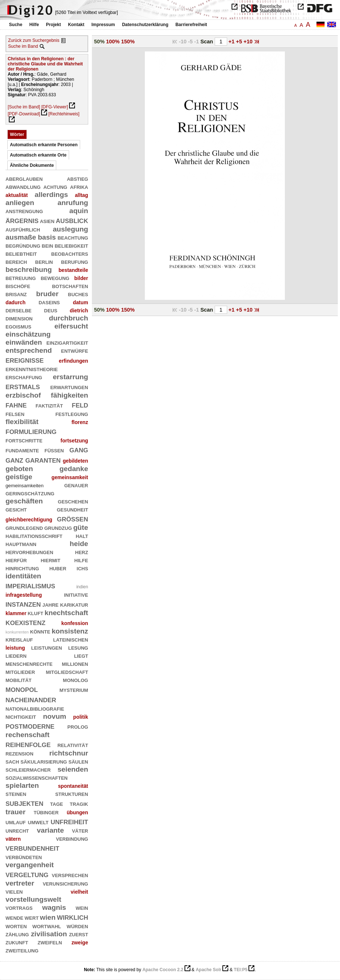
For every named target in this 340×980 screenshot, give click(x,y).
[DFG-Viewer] (54, 107)
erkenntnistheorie (32, 369)
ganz (14, 460)
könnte (40, 631)
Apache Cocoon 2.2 (163, 970)
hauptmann (21, 544)
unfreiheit (69, 821)
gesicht (16, 509)
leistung (15, 648)
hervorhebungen (29, 552)
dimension (19, 318)
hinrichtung (22, 568)
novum (55, 716)
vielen (14, 891)
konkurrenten (17, 632)
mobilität (19, 680)
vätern (13, 839)
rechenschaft (28, 735)
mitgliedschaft (67, 672)
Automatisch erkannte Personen (44, 145)
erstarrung (71, 377)
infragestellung (24, 595)
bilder (81, 278)
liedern (16, 655)
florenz (80, 422)
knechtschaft (66, 613)
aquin (78, 211)
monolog (76, 680)
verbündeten (24, 857)
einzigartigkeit (67, 342)
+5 (240, 42)
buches (78, 294)
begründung (23, 245)
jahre (50, 604)
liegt (81, 655)
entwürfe (75, 350)
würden (77, 926)
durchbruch (69, 318)
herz (81, 552)
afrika (79, 186)
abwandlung (23, 186)
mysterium (74, 690)
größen (73, 518)
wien (48, 917)
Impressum (103, 25)
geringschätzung (30, 493)
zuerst (79, 934)
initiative (76, 594)
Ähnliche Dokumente (32, 165)
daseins (49, 302)
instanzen (23, 604)
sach (12, 761)
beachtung (73, 237)
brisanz (16, 294)
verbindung (72, 838)
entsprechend (29, 350)
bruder (47, 294)
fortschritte (24, 440)
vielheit (79, 892)
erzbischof (23, 395)
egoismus (18, 326)
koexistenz (26, 622)
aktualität (17, 195)
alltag (82, 195)
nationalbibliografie (35, 708)
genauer (76, 485)
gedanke (74, 469)
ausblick (72, 220)
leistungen (47, 647)
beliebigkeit (71, 245)
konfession (75, 623)
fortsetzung (74, 441)
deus (51, 310)
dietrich (79, 310)
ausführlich (23, 229)
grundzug (58, 527)
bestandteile (73, 270)
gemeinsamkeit (70, 477)
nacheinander (31, 699)
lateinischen (71, 639)
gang (79, 449)
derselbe (19, 310)
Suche (16, 25)
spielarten (22, 785)
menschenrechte (29, 663)
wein (82, 907)
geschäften (24, 501)
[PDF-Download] (24, 114)
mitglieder (20, 672)
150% (128, 42)
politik (81, 717)
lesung (78, 647)
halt (82, 536)
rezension (19, 753)
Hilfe (34, 25)
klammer (16, 613)
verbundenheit (32, 848)
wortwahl (47, 926)
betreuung (21, 278)
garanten (43, 460)
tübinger (46, 812)
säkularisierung (44, 761)
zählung (17, 934)
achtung (55, 186)
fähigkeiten (69, 395)
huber (58, 568)
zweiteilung (22, 950)
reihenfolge (28, 744)
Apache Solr (208, 970)
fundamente (22, 450)
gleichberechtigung (29, 520)
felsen (15, 414)
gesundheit (72, 509)
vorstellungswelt (33, 899)
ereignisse (25, 360)
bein (48, 245)
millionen (75, 663)
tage (56, 803)
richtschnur (69, 753)
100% (113, 42)
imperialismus (30, 585)
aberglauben (24, 178)
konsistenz (70, 631)
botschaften (70, 286)
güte (81, 527)
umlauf (16, 822)
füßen (54, 450)
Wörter (17, 134)
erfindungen (74, 361)
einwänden (24, 342)
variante (50, 830)
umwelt (38, 822)
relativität (73, 745)
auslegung (71, 229)
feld (80, 404)
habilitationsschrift (34, 536)
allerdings (51, 195)
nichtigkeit (21, 716)
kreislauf (19, 639)
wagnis (54, 907)
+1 (232, 42)
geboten (19, 469)
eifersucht (71, 326)
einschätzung (28, 334)
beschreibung (29, 270)
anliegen (20, 203)
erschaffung (24, 377)
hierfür (16, 560)
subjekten (24, 803)
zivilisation (49, 934)
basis (47, 237)
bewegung (55, 278)
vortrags (19, 907)
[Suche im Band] (24, 107)
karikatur (74, 604)
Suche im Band (23, 46)
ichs (83, 568)
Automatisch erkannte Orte (38, 155)
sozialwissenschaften (37, 777)
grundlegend (24, 527)
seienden (73, 769)
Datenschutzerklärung (145, 25)
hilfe (81, 560)
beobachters (69, 253)
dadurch (15, 302)
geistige (19, 477)
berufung (75, 261)
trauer (15, 812)
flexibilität (22, 422)
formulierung (31, 431)
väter (80, 830)
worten (16, 926)
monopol (22, 689)
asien (47, 221)
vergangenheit (30, 865)
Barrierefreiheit (191, 25)
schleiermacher (28, 769)
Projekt (53, 25)
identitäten (23, 576)
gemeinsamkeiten (24, 486)
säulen (78, 761)
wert (32, 917)
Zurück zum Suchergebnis (34, 40)
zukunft (17, 942)
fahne (16, 404)
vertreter (20, 883)
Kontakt (76, 25)
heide (79, 544)
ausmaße (21, 237)
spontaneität (73, 786)
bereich (16, 261)
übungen (77, 812)
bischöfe (18, 286)
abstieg (78, 178)
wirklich (73, 917)
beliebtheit (21, 253)
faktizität (49, 405)
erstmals (23, 386)
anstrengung (24, 211)
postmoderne (30, 726)
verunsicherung (65, 883)
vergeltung (27, 874)
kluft (35, 613)
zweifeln (50, 942)
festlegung (72, 414)
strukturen (72, 794)
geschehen (73, 501)
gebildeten (76, 461)
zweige (80, 943)
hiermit (51, 560)
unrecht (17, 830)
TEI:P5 (241, 970)
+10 (248, 42)
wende (14, 917)
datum (80, 302)
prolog (78, 726)
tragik (79, 803)
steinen (16, 794)
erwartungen (69, 387)
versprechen (70, 875)
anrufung (73, 203)
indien (82, 587)
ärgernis (22, 220)
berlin (44, 261)
